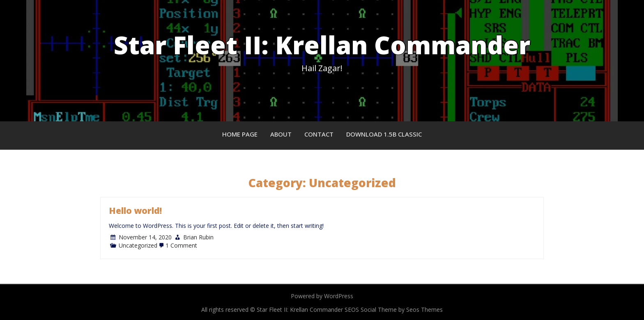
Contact (319, 134)
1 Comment (181, 245)
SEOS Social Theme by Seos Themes (394, 310)
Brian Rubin (198, 237)
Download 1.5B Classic (384, 134)
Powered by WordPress (322, 296)
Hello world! (135, 211)
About (281, 134)
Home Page (240, 134)
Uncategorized (138, 245)
